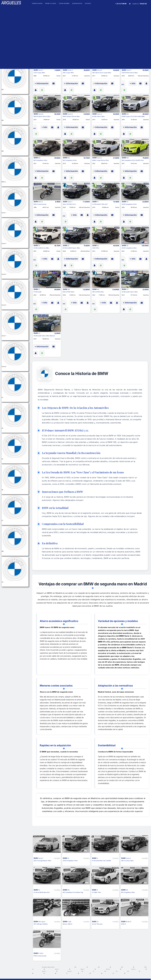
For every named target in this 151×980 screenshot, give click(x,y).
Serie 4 (108, 969)
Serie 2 (82, 969)
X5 (139, 971)
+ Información (42, 83)
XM (90, 973)
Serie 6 (133, 969)
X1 (94, 971)
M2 (75, 967)
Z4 (113, 973)
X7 (67, 973)
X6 (44, 973)
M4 (99, 967)
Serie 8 (69, 971)
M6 (122, 967)
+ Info (133, 83)
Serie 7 (44, 971)
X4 (117, 971)
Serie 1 (57, 969)
